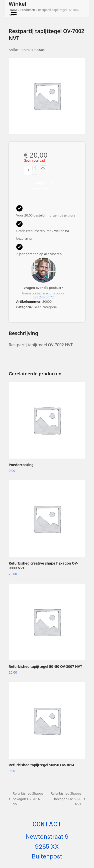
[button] (14, 13)
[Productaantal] (28, 170)
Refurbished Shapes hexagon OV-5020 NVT (68, 799)
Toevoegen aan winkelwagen (42, 185)
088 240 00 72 (43, 297)
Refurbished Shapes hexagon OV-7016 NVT (26, 799)
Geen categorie (45, 307)
